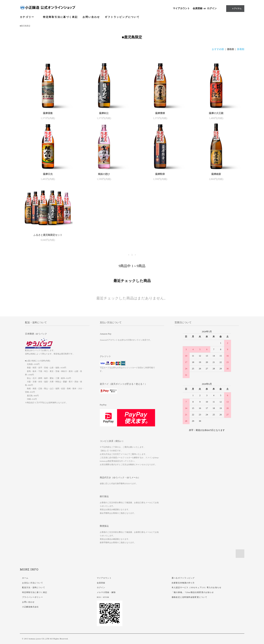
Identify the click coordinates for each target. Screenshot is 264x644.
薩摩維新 (216, 174)
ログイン (212, 8)
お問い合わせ (91, 17)
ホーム (25, 578)
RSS (99, 597)
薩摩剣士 (104, 113)
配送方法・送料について (34, 587)
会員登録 (198, 8)
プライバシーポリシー (33, 597)
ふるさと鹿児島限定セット (48, 235)
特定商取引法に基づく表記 (60, 17)
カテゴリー (29, 17)
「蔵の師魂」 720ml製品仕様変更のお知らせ (193, 592)
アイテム (235, 8)
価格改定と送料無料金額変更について (189, 597)
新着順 (241, 49)
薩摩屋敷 (48, 113)
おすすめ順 (218, 49)
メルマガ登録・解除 (106, 592)
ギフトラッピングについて (122, 17)
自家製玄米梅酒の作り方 (183, 583)
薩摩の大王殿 (216, 113)
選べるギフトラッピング (183, 578)
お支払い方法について (33, 583)
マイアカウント (181, 8)
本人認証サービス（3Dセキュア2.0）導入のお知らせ (196, 587)
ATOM (106, 597)
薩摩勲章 (160, 174)
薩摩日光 (48, 174)
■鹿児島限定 (25, 26)
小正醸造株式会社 (30, 607)
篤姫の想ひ (104, 174)
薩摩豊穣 (160, 113)
